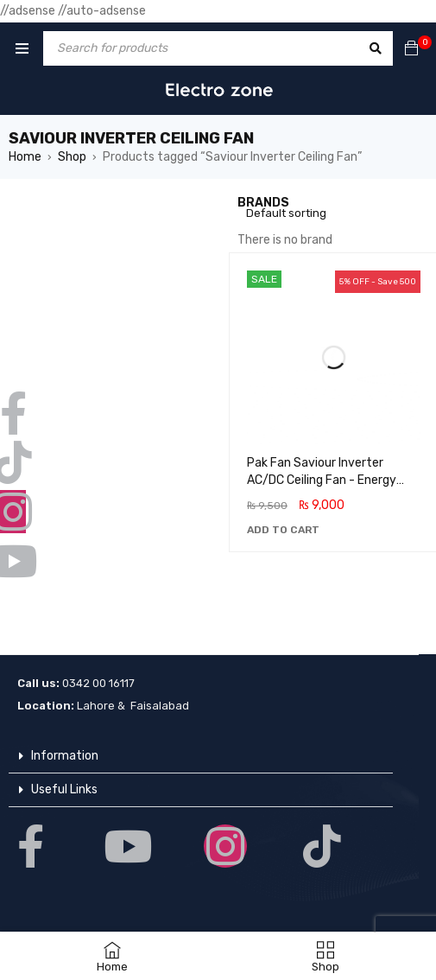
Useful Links (64, 789)
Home (25, 157)
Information (65, 756)
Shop (72, 157)
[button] (283, 530)
